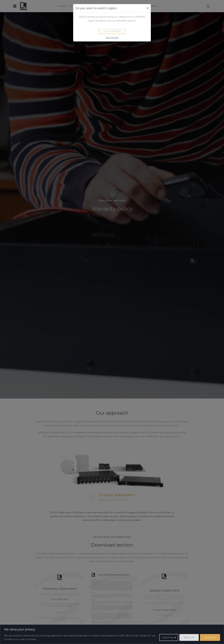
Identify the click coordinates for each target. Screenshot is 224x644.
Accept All (210, 637)
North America (112, 31)
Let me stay (112, 38)
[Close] (148, 8)
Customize (168, 637)
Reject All (189, 637)
